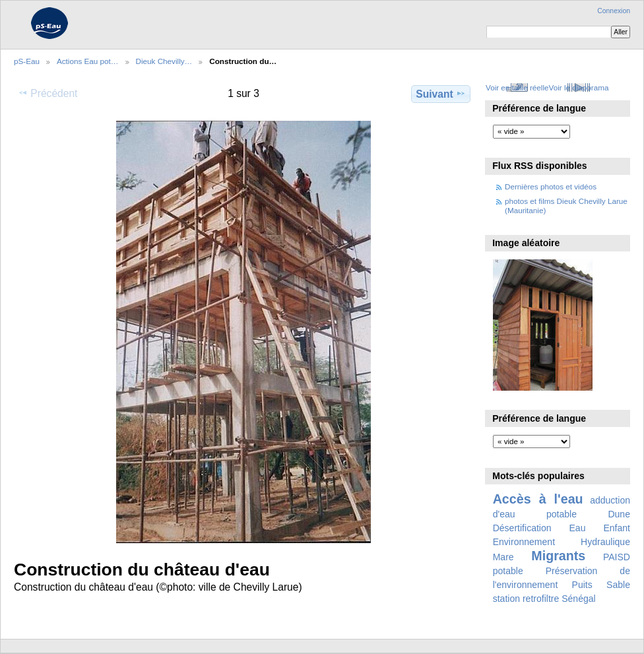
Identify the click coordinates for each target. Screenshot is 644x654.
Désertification (522, 528)
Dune (619, 514)
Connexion (614, 11)
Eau (578, 528)
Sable (618, 585)
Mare (503, 557)
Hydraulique (605, 542)
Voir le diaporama (579, 87)
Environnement (524, 542)
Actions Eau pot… (88, 61)
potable (508, 571)
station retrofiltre (526, 599)
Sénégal (579, 599)
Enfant (617, 528)
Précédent (48, 93)
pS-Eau (27, 61)
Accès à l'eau (538, 499)
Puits (582, 585)
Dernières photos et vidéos (551, 186)
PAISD (617, 557)
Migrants (558, 556)
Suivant (440, 94)
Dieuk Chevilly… (164, 61)
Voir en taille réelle (517, 87)
